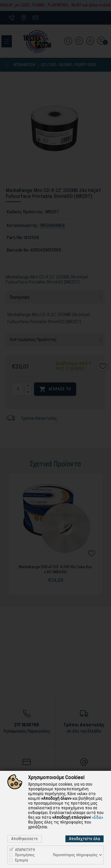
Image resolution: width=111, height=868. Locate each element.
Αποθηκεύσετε (25, 839)
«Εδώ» (98, 817)
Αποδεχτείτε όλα (85, 839)
